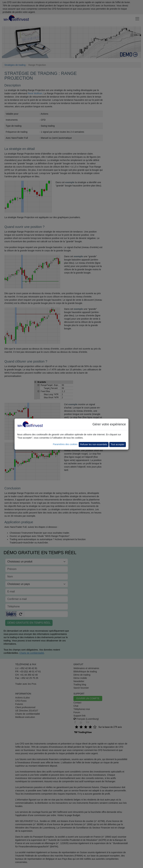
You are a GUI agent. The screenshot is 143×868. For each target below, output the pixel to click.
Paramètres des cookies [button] (65, 444)
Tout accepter (118, 444)
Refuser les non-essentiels (94, 444)
